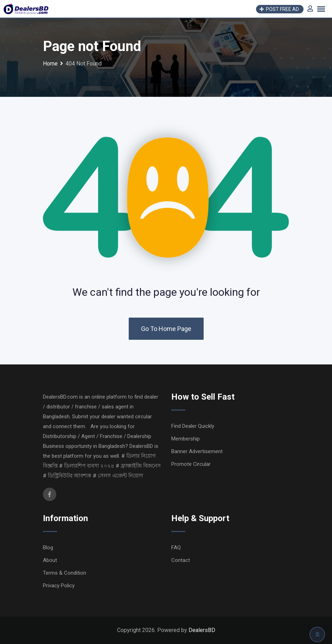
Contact (181, 560)
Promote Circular (191, 464)
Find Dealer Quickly (193, 426)
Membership (186, 439)
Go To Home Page (166, 329)
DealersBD (202, 630)
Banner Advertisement (197, 451)
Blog (48, 548)
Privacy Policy (59, 586)
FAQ (176, 548)
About (50, 560)
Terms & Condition (65, 573)
